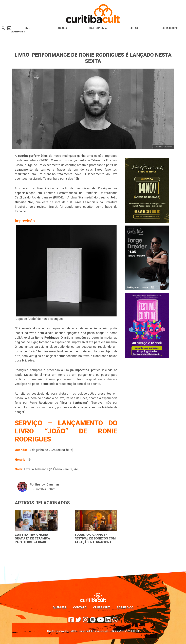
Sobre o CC (125, 607)
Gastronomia (98, 28)
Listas (134, 28)
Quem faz (60, 607)
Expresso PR (170, 28)
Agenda (62, 28)
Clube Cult (102, 607)
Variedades (18, 32)
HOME (26, 28)
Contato (80, 607)
